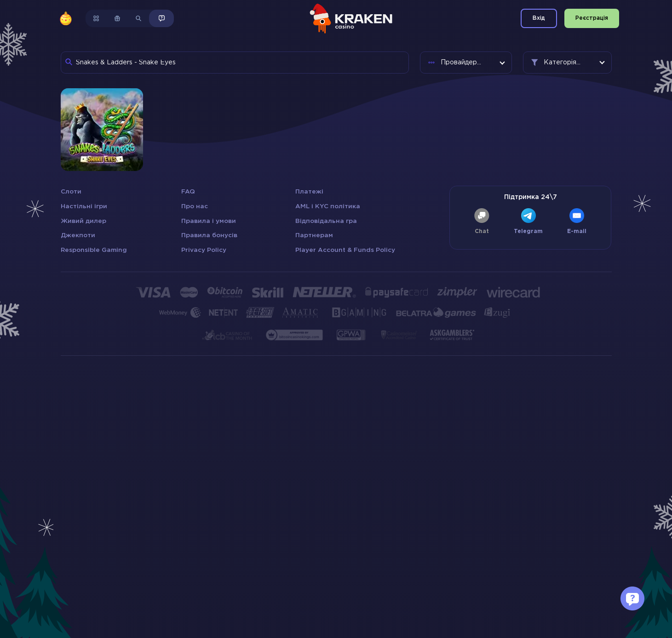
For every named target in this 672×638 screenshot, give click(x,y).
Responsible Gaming (94, 250)
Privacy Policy (204, 250)
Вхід (539, 18)
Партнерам (314, 235)
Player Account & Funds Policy (345, 250)
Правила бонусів (209, 235)
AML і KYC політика (328, 206)
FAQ (188, 192)
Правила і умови (209, 221)
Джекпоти (78, 235)
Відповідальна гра (326, 221)
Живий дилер (83, 221)
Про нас (195, 206)
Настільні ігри (84, 206)
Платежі (309, 192)
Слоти (71, 192)
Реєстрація (592, 18)
